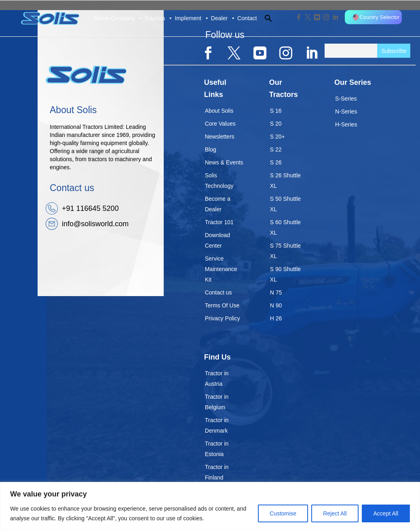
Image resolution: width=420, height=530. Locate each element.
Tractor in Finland (217, 472)
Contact (247, 18)
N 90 (276, 305)
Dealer (223, 18)
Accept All (386, 513)
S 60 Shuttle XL (285, 227)
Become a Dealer (218, 204)
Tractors (159, 18)
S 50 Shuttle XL (285, 204)
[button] (265, 18)
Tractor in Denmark (217, 425)
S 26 (276, 162)
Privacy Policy (223, 318)
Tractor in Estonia (217, 449)
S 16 (276, 111)
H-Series (346, 124)
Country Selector (376, 17)
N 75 (276, 292)
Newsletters (220, 137)
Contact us (218, 292)
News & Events (224, 162)
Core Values (220, 124)
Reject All (335, 513)
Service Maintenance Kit (221, 269)
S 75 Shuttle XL (285, 251)
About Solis (219, 111)
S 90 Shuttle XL (285, 274)
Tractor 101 (219, 222)
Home (101, 18)
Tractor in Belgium (217, 402)
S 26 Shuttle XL (285, 181)
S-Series (346, 99)
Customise (283, 513)
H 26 (276, 318)
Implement (192, 18)
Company (127, 18)
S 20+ (278, 137)
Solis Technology (219, 181)
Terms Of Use (222, 305)
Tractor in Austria (217, 379)
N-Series (346, 111)
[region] (210, 506)
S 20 (276, 124)
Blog (211, 149)
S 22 (276, 149)
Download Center (217, 240)
